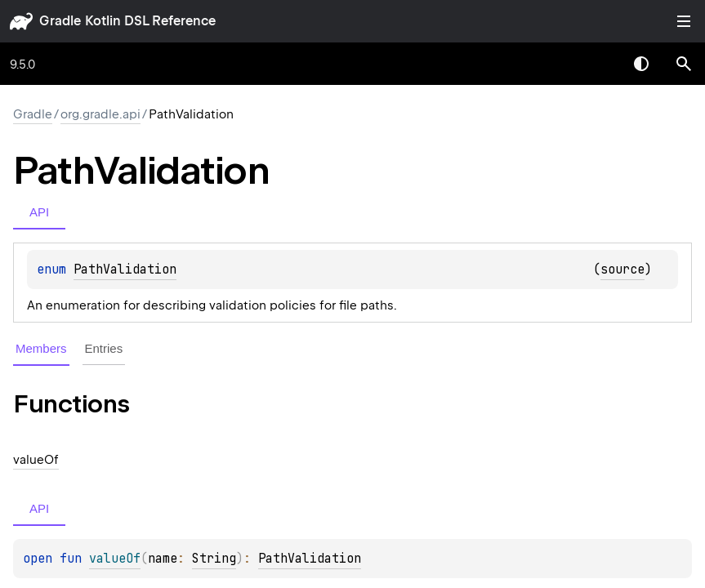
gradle (60, 21)
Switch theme (641, 64)
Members (41, 348)
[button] (684, 64)
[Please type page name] (684, 64)
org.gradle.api (100, 114)
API (39, 212)
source (622, 269)
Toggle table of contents (684, 21)
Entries (104, 348)
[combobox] (599, 64)
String (214, 559)
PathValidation (125, 269)
